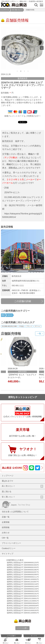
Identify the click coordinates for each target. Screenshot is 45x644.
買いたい (17, 641)
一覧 (39, 334)
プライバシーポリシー (11, 543)
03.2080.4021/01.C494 (9, 326)
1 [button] (17, 71)
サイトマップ (8, 554)
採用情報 (6, 527)
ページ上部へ (22, 628)
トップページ (5, 10)
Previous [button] (3, 48)
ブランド (29, 326)
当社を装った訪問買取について (15, 512)
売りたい (6, 641)
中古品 (21, 326)
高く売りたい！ (22, 486)
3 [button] (24, 71)
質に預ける (7, 492)
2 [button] (21, 71)
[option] (23, 48)
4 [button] (28, 71)
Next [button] (42, 48)
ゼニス (10, 315)
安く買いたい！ (17, 10)
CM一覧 (5, 538)
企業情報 (6, 522)
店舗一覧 (6, 517)
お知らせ (6, 533)
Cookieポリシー (9, 548)
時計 (3, 315)
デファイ (38, 326)
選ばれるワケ (8, 481)
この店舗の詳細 (23, 301)
